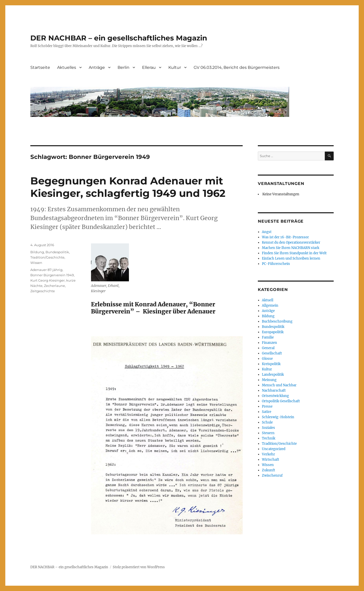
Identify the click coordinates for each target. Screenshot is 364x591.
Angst (267, 232)
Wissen (36, 263)
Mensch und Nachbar (279, 385)
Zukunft (268, 470)
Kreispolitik (271, 364)
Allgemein (270, 305)
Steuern (268, 433)
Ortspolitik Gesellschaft (281, 401)
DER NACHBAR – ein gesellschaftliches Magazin (119, 38)
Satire (267, 412)
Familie (268, 337)
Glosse (267, 359)
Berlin (123, 67)
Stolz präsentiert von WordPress (139, 567)
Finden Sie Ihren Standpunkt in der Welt (294, 253)
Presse (267, 406)
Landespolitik (273, 375)
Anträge (97, 67)
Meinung (269, 380)
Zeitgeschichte (43, 291)
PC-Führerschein (276, 264)
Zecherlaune (54, 286)
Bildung (37, 252)
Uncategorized (274, 449)
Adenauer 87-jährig (46, 270)
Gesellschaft (272, 353)
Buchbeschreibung (277, 321)
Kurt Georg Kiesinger (48, 280)
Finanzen (269, 343)
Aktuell (268, 300)
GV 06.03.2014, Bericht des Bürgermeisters (237, 67)
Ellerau (149, 67)
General (268, 348)
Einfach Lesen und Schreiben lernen (291, 258)
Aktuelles (67, 67)
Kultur (175, 67)
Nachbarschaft (274, 391)
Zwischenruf (272, 476)
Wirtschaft (270, 460)
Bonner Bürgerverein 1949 (52, 275)
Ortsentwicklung (275, 396)
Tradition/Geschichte (47, 257)
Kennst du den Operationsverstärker (291, 242)
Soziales (268, 428)
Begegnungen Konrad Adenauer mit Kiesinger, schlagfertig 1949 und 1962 (128, 187)
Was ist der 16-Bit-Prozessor (285, 237)
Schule (267, 422)
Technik (269, 438)
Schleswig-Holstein (278, 417)
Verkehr (268, 454)
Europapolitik (273, 332)
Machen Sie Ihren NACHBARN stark (291, 248)
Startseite (40, 67)
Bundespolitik (57, 252)
